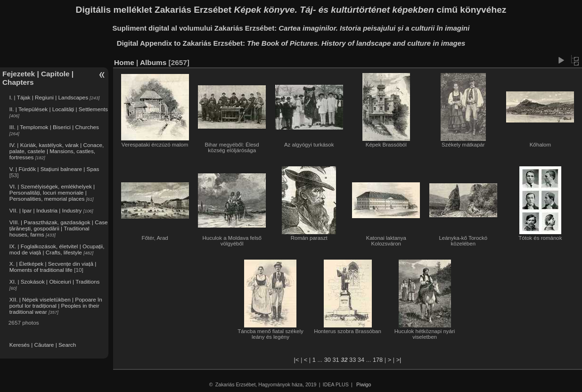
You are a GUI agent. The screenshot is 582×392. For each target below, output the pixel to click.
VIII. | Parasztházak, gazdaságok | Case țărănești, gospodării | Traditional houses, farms (59, 228)
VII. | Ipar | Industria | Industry (46, 210)
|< (297, 360)
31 (336, 360)
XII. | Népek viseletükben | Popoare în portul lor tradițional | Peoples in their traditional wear (56, 306)
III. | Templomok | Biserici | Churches (54, 127)
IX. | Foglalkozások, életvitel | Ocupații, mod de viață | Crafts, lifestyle (57, 249)
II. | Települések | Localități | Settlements (59, 109)
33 (352, 360)
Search (67, 345)
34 (361, 360)
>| (399, 360)
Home (124, 62)
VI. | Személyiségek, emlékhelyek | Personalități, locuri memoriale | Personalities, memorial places (52, 192)
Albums (153, 62)
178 (378, 360)
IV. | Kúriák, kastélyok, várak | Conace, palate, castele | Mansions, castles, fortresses (57, 151)
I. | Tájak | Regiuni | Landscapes (49, 97)
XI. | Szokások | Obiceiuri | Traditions (55, 282)
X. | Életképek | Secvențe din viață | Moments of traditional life (53, 267)
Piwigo (364, 384)
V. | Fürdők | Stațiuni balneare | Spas (54, 169)
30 (328, 360)
